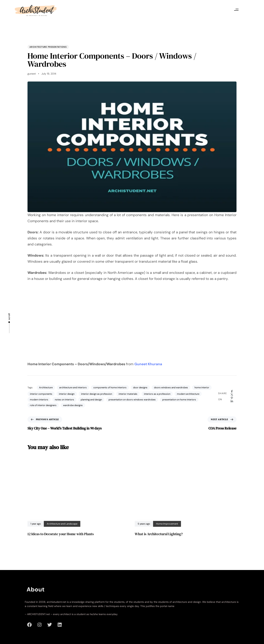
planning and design (91, 400)
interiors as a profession (157, 394)
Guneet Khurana (148, 364)
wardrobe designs (73, 405)
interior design (67, 394)
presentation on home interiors (179, 400)
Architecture (46, 387)
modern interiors (39, 400)
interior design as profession (97, 394)
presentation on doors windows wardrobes (132, 400)
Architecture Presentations (48, 47)
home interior (202, 387)
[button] (236, 10)
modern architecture (188, 394)
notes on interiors (64, 400)
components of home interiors (110, 387)
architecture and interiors (73, 387)
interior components (41, 394)
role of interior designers (43, 405)
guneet (32, 74)
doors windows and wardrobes (171, 387)
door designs (140, 387)
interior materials (128, 394)
